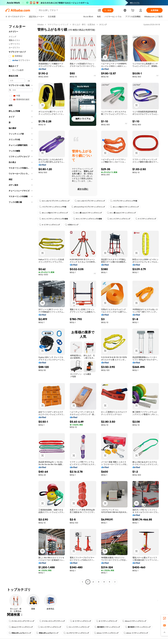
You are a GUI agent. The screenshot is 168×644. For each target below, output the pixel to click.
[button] (99, 10)
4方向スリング (72, 225)
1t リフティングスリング (146, 219)
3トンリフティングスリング (119, 219)
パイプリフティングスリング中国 (124, 201)
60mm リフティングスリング (106, 633)
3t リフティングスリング (80, 621)
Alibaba (40, 25)
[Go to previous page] (82, 582)
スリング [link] (103, 25)
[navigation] (21, 304)
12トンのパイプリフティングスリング (54, 201)
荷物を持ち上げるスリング (20, 633)
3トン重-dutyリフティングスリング (87, 213)
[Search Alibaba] (67, 10)
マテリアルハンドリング (58, 25)
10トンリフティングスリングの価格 (54, 219)
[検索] (108, 10)
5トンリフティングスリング (49, 627)
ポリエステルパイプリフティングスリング (88, 207)
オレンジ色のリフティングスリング (124, 207)
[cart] (133, 11)
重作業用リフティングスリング (107, 627)
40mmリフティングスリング (134, 621)
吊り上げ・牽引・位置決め (84, 25)
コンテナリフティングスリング (76, 633)
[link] (164, 618)
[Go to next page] (115, 582)
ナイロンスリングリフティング (22, 621)
